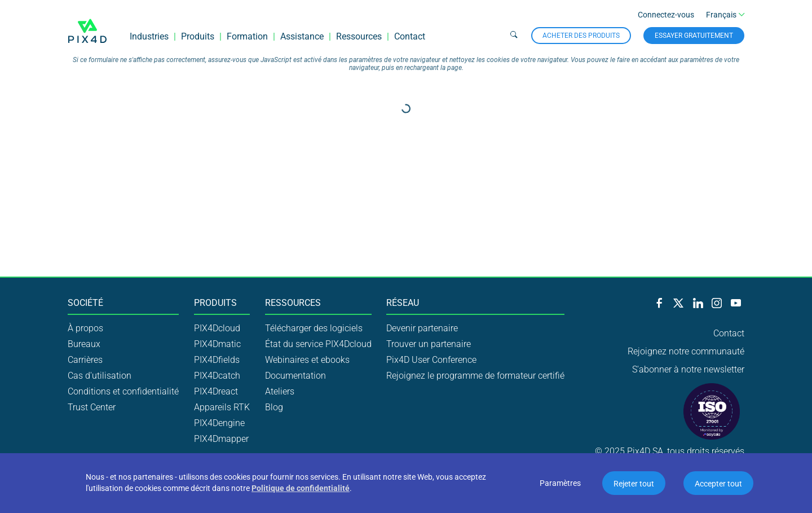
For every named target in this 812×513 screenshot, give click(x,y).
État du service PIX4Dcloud (318, 344)
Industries (149, 36)
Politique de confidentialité (301, 488)
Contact (410, 36)
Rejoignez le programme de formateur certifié (475, 376)
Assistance (302, 36)
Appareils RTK (222, 407)
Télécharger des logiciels (314, 328)
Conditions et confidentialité (123, 391)
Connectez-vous (666, 15)
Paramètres (560, 483)
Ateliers (280, 391)
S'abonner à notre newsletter (688, 369)
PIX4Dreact (216, 391)
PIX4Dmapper (221, 439)
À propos (85, 328)
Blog (274, 407)
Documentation (295, 376)
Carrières (85, 360)
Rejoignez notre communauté (686, 351)
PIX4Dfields (217, 360)
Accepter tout (718, 484)
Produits (198, 36)
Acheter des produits (581, 36)
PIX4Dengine (219, 423)
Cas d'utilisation (100, 376)
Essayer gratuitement (694, 36)
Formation (247, 36)
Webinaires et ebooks (307, 360)
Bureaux (84, 344)
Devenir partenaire (422, 328)
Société (85, 303)
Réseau (403, 303)
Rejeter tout (634, 484)
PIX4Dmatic (217, 344)
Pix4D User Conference (431, 360)
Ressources (359, 36)
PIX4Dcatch (217, 376)
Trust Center (92, 407)
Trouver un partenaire (429, 344)
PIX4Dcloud (217, 328)
